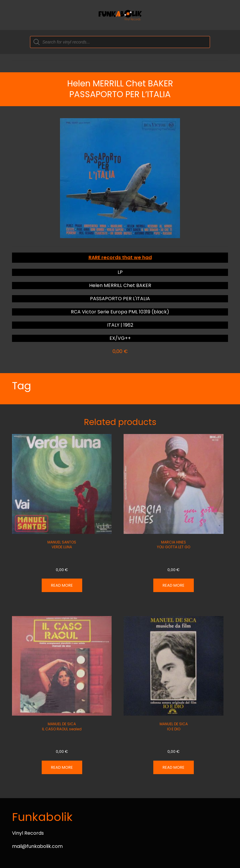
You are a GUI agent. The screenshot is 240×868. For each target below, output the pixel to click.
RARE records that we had (120, 257)
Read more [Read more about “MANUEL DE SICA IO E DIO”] (174, 767)
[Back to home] (120, 15)
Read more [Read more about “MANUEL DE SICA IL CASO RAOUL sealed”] (62, 767)
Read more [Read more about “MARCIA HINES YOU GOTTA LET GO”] (174, 585)
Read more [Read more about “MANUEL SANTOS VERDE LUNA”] (62, 585)
